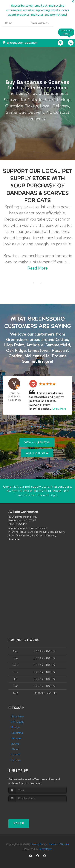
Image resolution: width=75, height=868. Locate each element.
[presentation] (16, 32)
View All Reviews (37, 442)
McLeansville (37, 356)
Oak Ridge (16, 351)
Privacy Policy (39, 844)
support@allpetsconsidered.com (28, 527)
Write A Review (37, 453)
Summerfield (58, 345)
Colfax (62, 340)
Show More (59, 408)
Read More (38, 268)
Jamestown (39, 351)
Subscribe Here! (66, 32)
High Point (14, 345)
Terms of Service (59, 844)
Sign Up (19, 823)
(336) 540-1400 (18, 524)
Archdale (35, 345)
